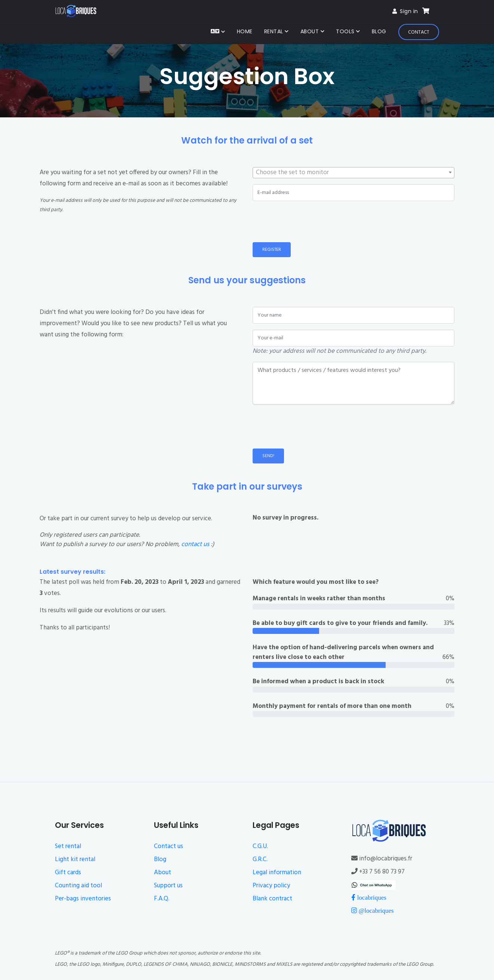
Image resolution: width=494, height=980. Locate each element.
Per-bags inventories (83, 899)
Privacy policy (271, 886)
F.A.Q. (162, 899)
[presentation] (309, 222)
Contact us (169, 846)
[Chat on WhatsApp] (373, 885)
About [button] (311, 31)
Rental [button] (275, 31)
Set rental (68, 846)
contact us (195, 544)
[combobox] (353, 173)
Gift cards (68, 873)
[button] (218, 32)
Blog (379, 31)
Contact (419, 32)
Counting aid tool (78, 886)
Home (245, 31)
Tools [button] (346, 31)
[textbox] (353, 173)
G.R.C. (260, 859)
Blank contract (272, 899)
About (163, 873)
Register (272, 250)
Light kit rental (75, 859)
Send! (268, 456)
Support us (168, 886)
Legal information (277, 873)
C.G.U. (260, 846)
